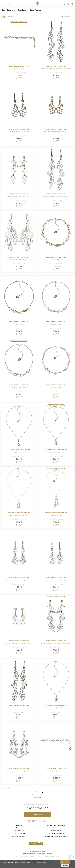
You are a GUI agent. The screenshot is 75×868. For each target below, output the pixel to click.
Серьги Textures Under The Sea (56, 66)
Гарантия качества (56, 831)
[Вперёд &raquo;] (42, 793)
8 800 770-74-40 (38, 808)
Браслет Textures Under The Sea (19, 66)
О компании (19, 825)
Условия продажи (19, 831)
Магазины (56, 828)
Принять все (65, 862)
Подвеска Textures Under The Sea (19, 450)
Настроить (65, 865)
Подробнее (51, 864)
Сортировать (67, 17)
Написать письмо (38, 814)
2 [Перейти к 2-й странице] (39, 793)
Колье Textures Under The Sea (56, 257)
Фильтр (12, 17)
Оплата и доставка (19, 833)
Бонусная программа (19, 836)
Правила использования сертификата (56, 836)
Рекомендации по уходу (56, 833)
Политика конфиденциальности (56, 825)
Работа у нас (19, 828)
